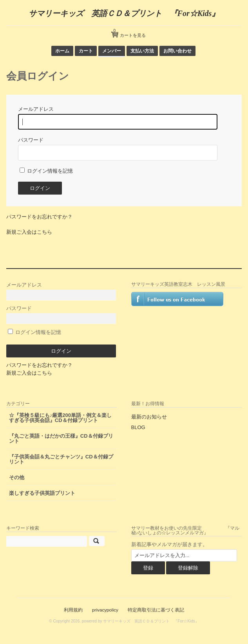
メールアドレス (61, 291)
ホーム (62, 51)
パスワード (61, 315)
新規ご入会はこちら (29, 232)
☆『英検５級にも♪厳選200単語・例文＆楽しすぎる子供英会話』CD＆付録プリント (60, 418)
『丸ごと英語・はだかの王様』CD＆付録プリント (61, 438)
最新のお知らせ (149, 417)
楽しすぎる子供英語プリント (42, 493)
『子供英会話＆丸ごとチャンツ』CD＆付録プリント (61, 459)
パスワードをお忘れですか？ (39, 217)
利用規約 (73, 610)
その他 (17, 477)
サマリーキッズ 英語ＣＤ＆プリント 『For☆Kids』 (124, 13)
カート (86, 51)
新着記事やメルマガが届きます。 (169, 544)
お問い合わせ (177, 51)
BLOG (138, 427)
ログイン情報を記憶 (46, 171)
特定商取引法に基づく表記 (156, 610)
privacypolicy (105, 610)
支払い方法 (142, 51)
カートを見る (130, 32)
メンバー (112, 51)
